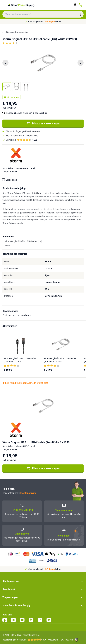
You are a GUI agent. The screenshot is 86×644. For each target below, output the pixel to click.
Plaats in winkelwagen (43, 124)
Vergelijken (11, 180)
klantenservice (28, 493)
